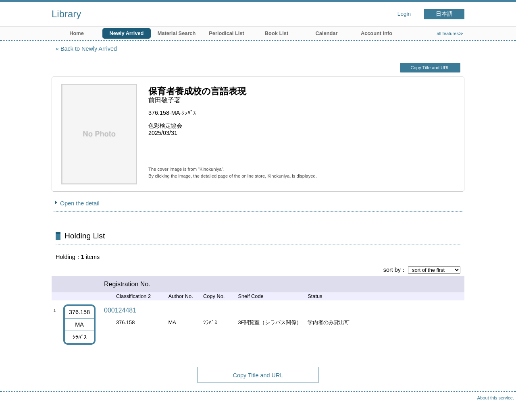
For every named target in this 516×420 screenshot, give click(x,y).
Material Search (177, 33)
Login (404, 14)
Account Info (377, 33)
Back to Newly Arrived (89, 49)
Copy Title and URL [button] (430, 68)
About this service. (496, 398)
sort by (392, 270)
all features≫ (450, 33)
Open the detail (80, 203)
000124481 (120, 310)
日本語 (444, 14)
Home (77, 33)
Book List (277, 33)
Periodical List (226, 33)
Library (66, 14)
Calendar (327, 33)
